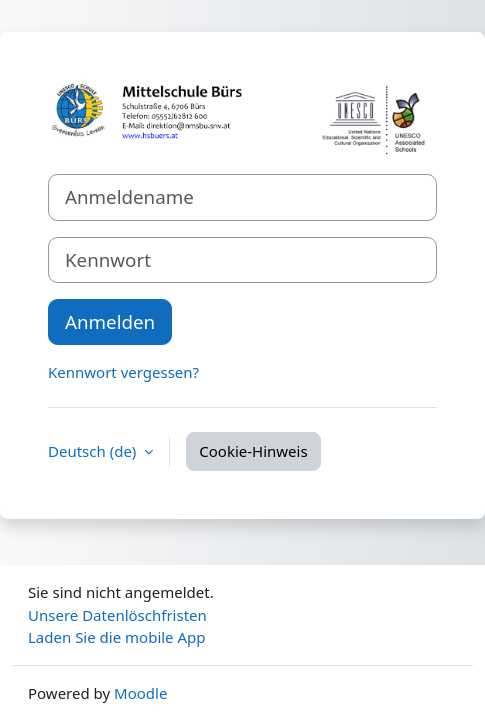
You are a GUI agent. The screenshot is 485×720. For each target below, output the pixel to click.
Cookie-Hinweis (253, 451)
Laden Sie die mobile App (117, 637)
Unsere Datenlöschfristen (117, 615)
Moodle (140, 693)
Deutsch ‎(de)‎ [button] (94, 451)
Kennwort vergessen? (123, 372)
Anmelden (110, 321)
